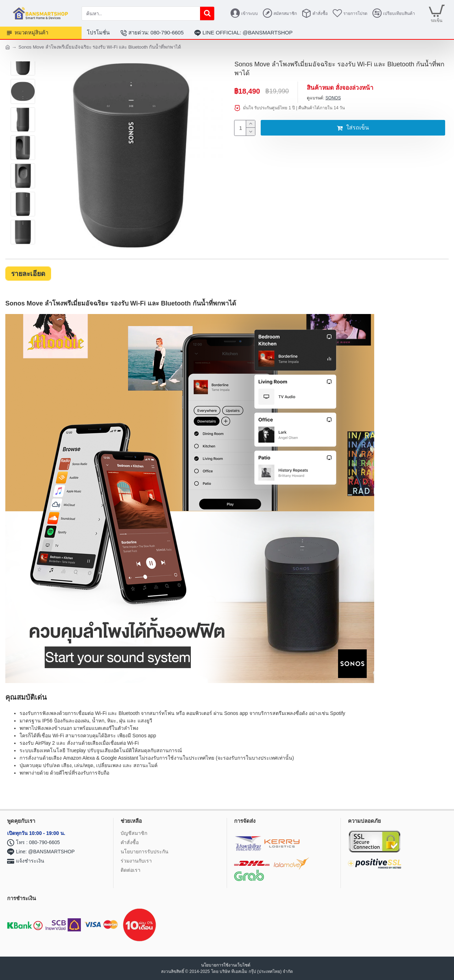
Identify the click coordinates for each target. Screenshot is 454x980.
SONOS (333, 98)
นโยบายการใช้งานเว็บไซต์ (226, 965)
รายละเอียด (29, 274)
